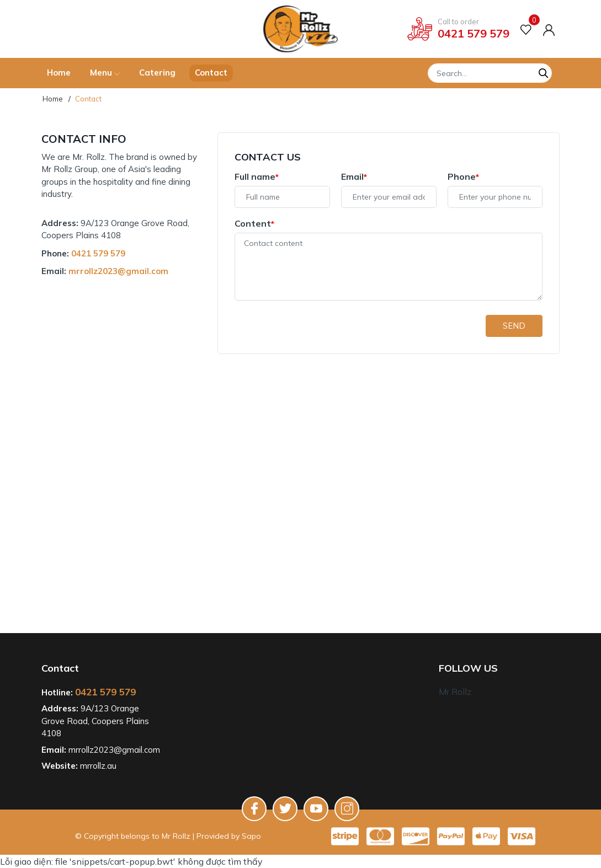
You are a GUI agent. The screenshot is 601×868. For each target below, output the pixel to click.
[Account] (549, 29)
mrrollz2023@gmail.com (118, 271)
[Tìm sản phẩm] (490, 73)
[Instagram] (347, 809)
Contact (211, 73)
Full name (257, 176)
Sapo (251, 836)
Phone (463, 176)
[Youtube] (316, 809)
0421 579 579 (474, 33)
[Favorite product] (526, 29)
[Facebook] (254, 809)
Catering (157, 73)
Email (354, 176)
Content (254, 223)
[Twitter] (285, 809)
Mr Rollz (455, 692)
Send (514, 326)
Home (59, 73)
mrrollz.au (98, 766)
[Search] (544, 72)
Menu (105, 73)
